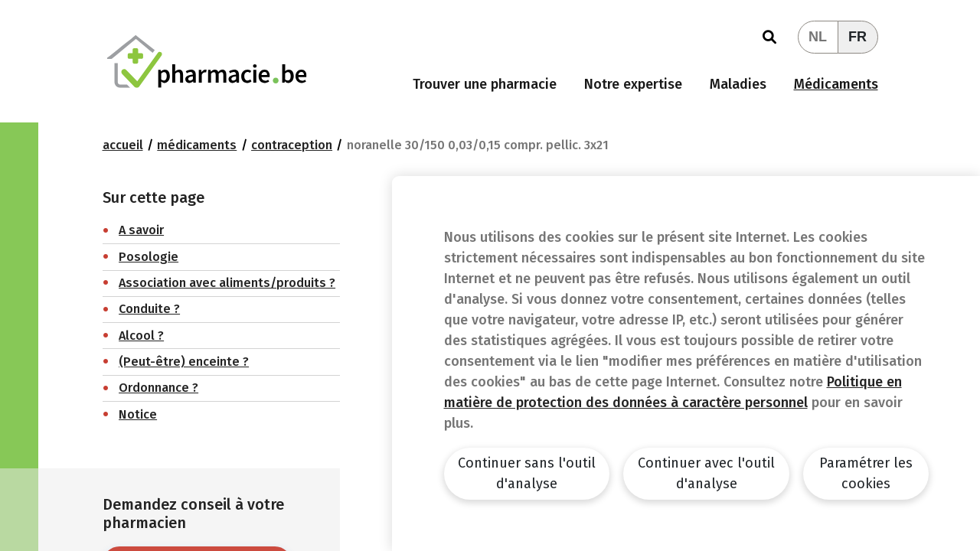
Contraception (292, 145)
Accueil (123, 145)
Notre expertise (633, 84)
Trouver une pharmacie (485, 84)
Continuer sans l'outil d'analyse (527, 473)
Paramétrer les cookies (866, 473)
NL (818, 37)
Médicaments (836, 84)
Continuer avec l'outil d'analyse (706, 473)
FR (857, 37)
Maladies (738, 84)
